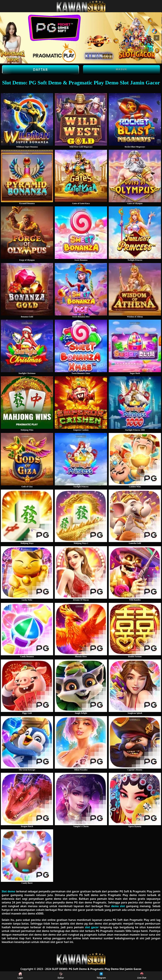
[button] (6, 38)
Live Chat (142, 976)
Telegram (101, 976)
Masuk (122, 69)
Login (20, 976)
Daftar (40, 70)
